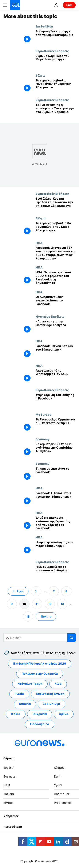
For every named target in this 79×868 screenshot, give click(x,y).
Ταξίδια (9, 794)
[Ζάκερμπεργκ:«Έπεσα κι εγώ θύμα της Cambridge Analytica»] (56, 450)
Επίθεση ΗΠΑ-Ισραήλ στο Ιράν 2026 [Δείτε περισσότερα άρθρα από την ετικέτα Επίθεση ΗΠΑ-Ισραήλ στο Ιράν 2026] (40, 663)
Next (7, 785)
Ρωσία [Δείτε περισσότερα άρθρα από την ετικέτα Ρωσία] (19, 694)
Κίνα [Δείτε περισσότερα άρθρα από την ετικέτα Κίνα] (58, 684)
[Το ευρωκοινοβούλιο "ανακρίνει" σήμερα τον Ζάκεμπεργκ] (56, 86)
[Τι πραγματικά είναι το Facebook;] (56, 474)
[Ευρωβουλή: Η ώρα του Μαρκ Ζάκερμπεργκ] (56, 61)
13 (62, 604)
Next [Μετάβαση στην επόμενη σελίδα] (44, 616)
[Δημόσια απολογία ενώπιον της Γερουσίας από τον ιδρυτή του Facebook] (56, 523)
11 (37, 604)
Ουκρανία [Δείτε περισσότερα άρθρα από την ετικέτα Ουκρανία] (40, 714)
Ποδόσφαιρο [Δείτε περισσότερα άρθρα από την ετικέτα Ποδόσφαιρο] (40, 724)
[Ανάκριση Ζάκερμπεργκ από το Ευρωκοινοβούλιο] (56, 37)
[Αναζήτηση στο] (39, 638)
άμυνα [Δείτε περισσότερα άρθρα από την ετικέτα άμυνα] (64, 714)
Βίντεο (8, 803)
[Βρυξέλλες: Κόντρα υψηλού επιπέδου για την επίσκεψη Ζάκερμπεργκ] (56, 204)
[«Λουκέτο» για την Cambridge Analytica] (56, 327)
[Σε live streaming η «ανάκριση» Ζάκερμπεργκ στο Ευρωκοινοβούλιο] (56, 110)
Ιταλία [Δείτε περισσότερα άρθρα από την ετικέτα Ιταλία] (16, 714)
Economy (42, 439)
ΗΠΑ (39, 243)
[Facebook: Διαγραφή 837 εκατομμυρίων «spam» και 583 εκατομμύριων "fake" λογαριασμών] (56, 253)
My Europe (44, 414)
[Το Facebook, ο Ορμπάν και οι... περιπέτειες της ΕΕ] (56, 425)
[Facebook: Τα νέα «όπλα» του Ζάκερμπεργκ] (56, 352)
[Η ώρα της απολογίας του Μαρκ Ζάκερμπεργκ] (56, 548)
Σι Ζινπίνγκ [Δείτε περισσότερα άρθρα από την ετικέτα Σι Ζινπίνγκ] (52, 704)
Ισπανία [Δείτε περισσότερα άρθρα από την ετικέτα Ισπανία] (25, 704)
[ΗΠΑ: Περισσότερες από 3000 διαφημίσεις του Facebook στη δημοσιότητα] (56, 278)
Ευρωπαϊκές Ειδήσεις (52, 51)
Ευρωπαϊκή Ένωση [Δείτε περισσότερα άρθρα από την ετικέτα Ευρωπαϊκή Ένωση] (50, 694)
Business (9, 776)
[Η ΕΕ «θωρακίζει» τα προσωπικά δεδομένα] (56, 572)
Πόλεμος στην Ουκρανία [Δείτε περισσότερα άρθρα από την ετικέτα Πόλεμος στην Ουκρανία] (40, 674)
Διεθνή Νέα (44, 26)
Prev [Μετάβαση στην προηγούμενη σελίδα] (20, 591)
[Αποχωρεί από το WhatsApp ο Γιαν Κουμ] (56, 376)
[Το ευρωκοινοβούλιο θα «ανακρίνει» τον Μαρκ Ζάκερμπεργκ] (56, 229)
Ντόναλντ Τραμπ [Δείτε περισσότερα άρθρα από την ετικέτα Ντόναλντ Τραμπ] (30, 684)
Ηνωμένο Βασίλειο (50, 316)
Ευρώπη (9, 767)
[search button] (71, 638)
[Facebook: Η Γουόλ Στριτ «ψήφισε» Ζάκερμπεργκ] (56, 499)
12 (50, 604)
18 (28, 616)
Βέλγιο (41, 75)
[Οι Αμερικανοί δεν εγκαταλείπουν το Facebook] (56, 302)
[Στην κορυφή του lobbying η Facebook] (56, 400)
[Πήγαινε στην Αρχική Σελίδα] (15, 5)
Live (69, 5)
